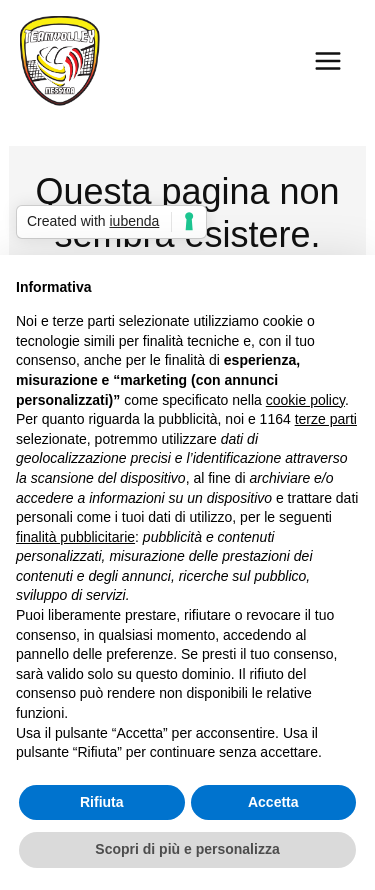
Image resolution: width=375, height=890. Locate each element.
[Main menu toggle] (328, 61)
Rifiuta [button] (102, 802)
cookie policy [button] (305, 400)
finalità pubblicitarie (75, 537)
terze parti (326, 419)
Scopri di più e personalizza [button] (187, 849)
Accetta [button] (273, 802)
